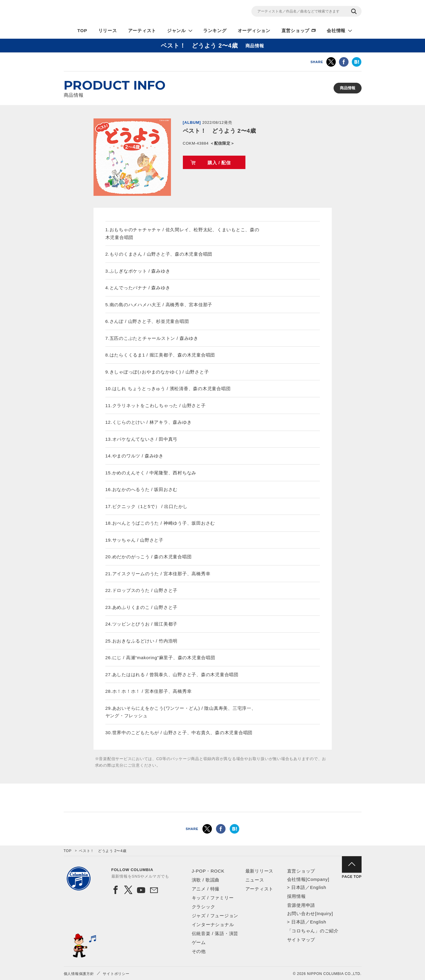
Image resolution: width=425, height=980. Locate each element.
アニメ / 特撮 (206, 889)
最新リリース (260, 871)
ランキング (215, 31)
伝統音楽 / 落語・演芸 (215, 933)
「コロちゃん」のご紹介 (313, 931)
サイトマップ (301, 940)
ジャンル (176, 31)
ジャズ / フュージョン (215, 916)
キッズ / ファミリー (213, 898)
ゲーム (199, 942)
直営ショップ (296, 31)
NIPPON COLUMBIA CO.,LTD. (117, 12)
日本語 (298, 887)
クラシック (204, 907)
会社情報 (336, 31)
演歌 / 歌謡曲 (206, 880)
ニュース (255, 880)
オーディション (254, 31)
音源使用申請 (301, 905)
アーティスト (142, 31)
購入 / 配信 (219, 163)
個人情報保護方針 (79, 974)
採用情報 (296, 896)
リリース (108, 31)
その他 (199, 951)
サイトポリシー (116, 974)
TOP (82, 31)
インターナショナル (213, 924)
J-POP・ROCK (208, 871)
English (318, 887)
